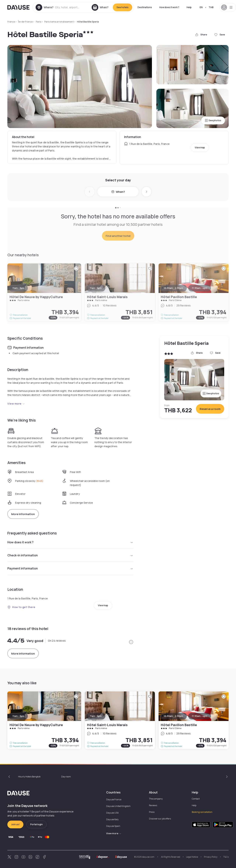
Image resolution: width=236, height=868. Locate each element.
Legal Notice (192, 857)
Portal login (37, 824)
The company (156, 799)
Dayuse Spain (113, 826)
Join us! (15, 824)
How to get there (21, 607)
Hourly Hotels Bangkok (29, 777)
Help (189, 7)
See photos (213, 120)
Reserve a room (210, 409)
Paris (38, 22)
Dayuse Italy (112, 819)
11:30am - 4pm (200, 716)
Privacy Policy (211, 857)
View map (200, 147)
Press (152, 812)
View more (16, 404)
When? (118, 192)
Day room (66, 777)
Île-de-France (25, 22)
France (11, 22)
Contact (196, 799)
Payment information (70, 568)
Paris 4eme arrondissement (59, 22)
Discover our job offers (160, 819)
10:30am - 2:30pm (173, 716)
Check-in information (70, 555)
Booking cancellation (202, 812)
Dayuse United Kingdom (118, 806)
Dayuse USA (112, 813)
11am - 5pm (96, 716)
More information (23, 514)
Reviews (153, 805)
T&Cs (226, 857)
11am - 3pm (18, 716)
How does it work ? (169, 7)
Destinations (145, 7)
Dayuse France (114, 799)
